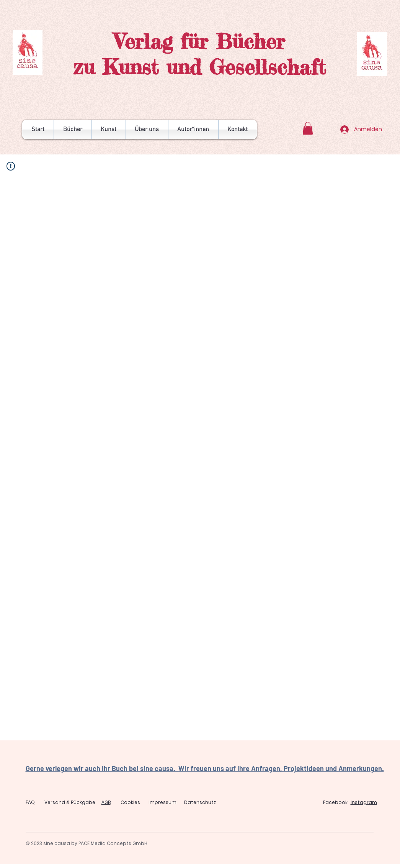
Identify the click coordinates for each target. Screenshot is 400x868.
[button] (308, 128)
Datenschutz (200, 802)
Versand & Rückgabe (70, 802)
